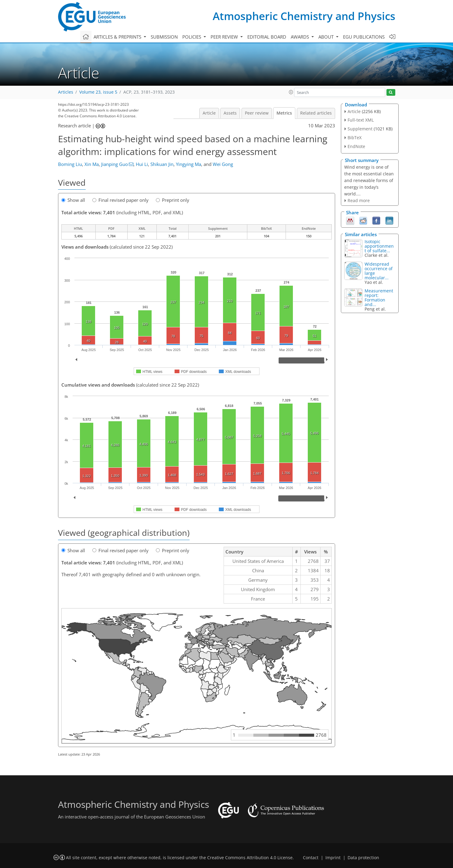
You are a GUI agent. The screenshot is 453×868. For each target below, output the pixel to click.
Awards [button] (300, 37)
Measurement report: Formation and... (379, 298)
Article (209, 113)
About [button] (327, 37)
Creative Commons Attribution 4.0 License (250, 858)
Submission (164, 37)
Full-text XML (361, 120)
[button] (291, 92)
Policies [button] (192, 37)
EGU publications (364, 37)
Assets (230, 113)
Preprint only (173, 200)
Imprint (333, 858)
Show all (73, 200)
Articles (66, 92)
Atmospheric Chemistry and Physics (304, 16)
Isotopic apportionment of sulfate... (379, 246)
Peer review (257, 113)
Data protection (363, 858)
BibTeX (355, 138)
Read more (359, 200)
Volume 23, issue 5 (98, 92)
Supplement (360, 129)
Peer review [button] (225, 37)
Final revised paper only (120, 200)
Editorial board (267, 37)
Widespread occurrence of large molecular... (379, 271)
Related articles (316, 113)
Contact (311, 858)
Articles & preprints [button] (118, 37)
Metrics (284, 113)
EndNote (356, 146)
